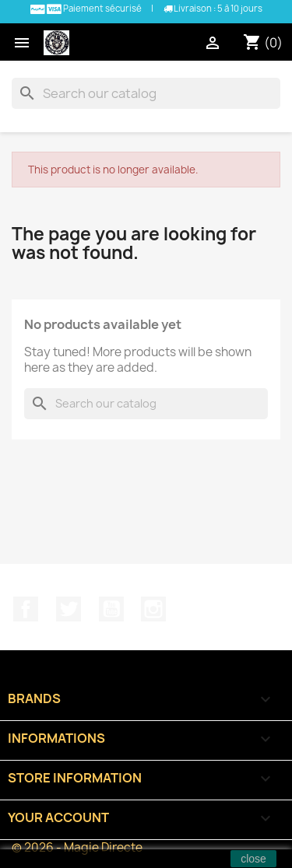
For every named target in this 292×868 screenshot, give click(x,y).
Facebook (26, 609)
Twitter (69, 609)
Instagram (153, 609)
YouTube (111, 609)
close (253, 859)
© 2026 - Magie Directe (77, 847)
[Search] (146, 93)
